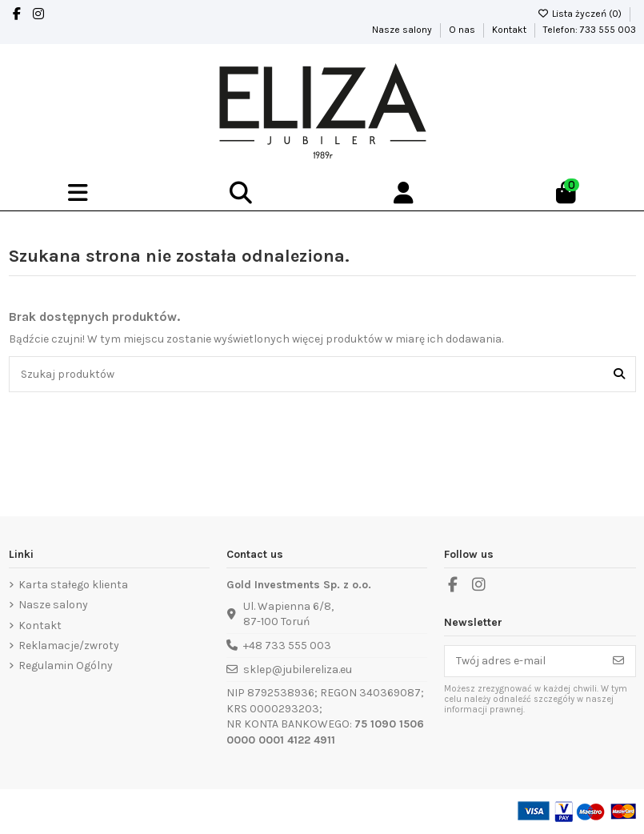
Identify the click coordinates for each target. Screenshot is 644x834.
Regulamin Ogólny (66, 666)
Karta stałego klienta (73, 585)
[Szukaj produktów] (619, 374)
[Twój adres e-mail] (524, 661)
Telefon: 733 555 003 (590, 30)
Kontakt (510, 30)
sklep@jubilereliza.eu (298, 670)
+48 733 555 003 (287, 646)
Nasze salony (403, 30)
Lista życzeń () (581, 14)
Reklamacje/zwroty (69, 646)
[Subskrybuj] (618, 661)
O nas (463, 30)
